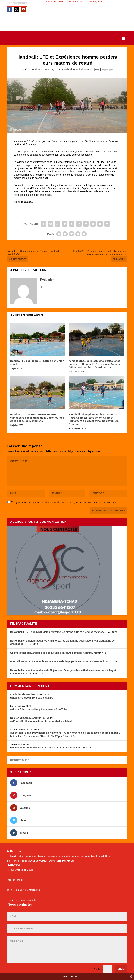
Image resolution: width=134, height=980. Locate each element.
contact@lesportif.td (26, 900)
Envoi (121, 969)
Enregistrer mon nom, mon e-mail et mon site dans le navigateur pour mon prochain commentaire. (64, 502)
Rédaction (38, 70)
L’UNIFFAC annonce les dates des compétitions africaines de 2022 (52, 748)
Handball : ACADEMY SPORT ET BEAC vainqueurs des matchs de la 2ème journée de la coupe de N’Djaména (37, 418)
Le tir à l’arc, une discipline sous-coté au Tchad (41, 709)
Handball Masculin (83, 70)
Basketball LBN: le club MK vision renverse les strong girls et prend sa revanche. (58, 632)
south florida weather (23, 694)
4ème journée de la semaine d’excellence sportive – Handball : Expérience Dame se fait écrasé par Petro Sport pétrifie (95, 364)
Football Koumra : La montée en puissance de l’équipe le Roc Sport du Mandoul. (57, 661)
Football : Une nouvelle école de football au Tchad (43, 721)
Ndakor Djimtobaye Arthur (26, 718)
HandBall (67, 70)
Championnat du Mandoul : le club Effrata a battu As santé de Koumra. (52, 653)
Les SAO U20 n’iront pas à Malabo (33, 698)
